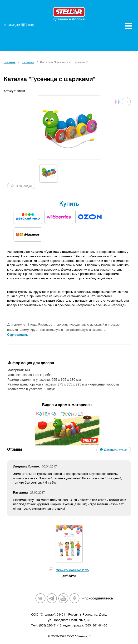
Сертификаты (18, 335)
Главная (10, 63)
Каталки (28, 63)
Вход (31, 25)
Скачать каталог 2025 (72, 571)
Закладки (14, 25)
